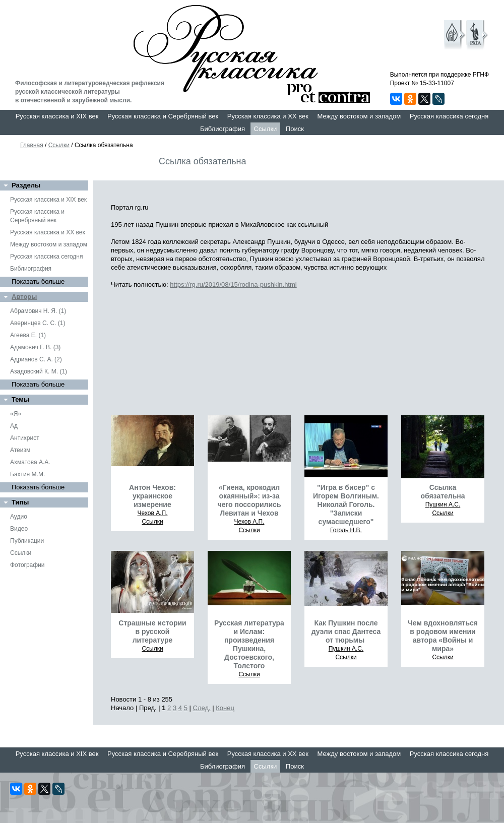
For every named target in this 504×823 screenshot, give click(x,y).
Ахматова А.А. (30, 462)
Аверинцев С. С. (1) (38, 323)
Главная (32, 145)
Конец (225, 708)
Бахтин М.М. (27, 474)
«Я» (16, 414)
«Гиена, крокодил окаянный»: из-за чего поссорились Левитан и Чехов (249, 500)
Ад (14, 426)
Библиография (223, 129)
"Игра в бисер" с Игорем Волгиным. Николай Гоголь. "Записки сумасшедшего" (346, 504)
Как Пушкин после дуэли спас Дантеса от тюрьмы (346, 631)
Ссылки (266, 129)
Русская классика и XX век (268, 116)
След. (202, 708)
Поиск (295, 129)
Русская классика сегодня (449, 116)
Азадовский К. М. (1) (39, 371)
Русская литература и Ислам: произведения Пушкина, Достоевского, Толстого (249, 644)
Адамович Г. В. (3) (35, 347)
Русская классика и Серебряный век (163, 116)
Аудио (19, 517)
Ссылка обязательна (443, 492)
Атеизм (20, 450)
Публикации (27, 541)
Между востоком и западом (359, 116)
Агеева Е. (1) (28, 335)
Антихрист (25, 438)
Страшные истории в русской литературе (152, 631)
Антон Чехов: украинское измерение (152, 496)
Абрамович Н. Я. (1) (38, 311)
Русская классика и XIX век (57, 116)
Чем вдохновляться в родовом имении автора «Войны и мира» (443, 636)
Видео (19, 529)
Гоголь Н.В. (346, 530)
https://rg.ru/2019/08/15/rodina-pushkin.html (233, 284)
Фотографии (27, 565)
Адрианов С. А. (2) (36, 359)
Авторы (24, 297)
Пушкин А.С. (443, 504)
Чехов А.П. (153, 513)
